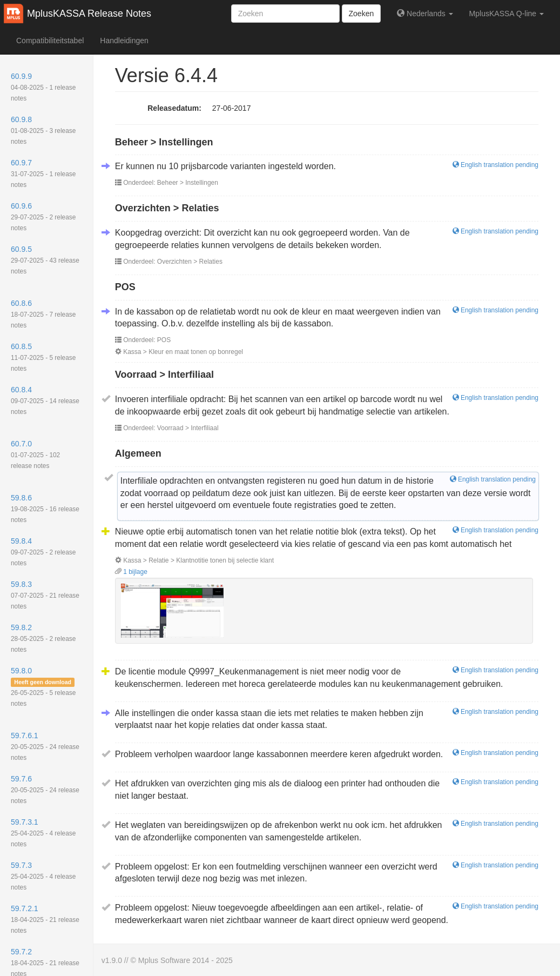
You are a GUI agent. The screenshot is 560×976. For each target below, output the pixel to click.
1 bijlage (131, 572)
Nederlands (425, 14)
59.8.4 (43, 552)
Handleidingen (124, 41)
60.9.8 (43, 130)
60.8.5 (43, 357)
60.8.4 (45, 400)
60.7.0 (35, 454)
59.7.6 (45, 790)
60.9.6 (43, 217)
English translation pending (495, 165)
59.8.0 (43, 687)
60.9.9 (43, 87)
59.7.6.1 (45, 746)
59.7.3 (43, 876)
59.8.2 (43, 638)
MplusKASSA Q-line (507, 14)
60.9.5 (45, 260)
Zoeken (362, 14)
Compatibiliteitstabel (50, 41)
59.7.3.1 (43, 833)
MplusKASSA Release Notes (89, 14)
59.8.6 (45, 509)
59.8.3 (45, 595)
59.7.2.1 (45, 919)
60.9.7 (43, 173)
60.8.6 (43, 314)
